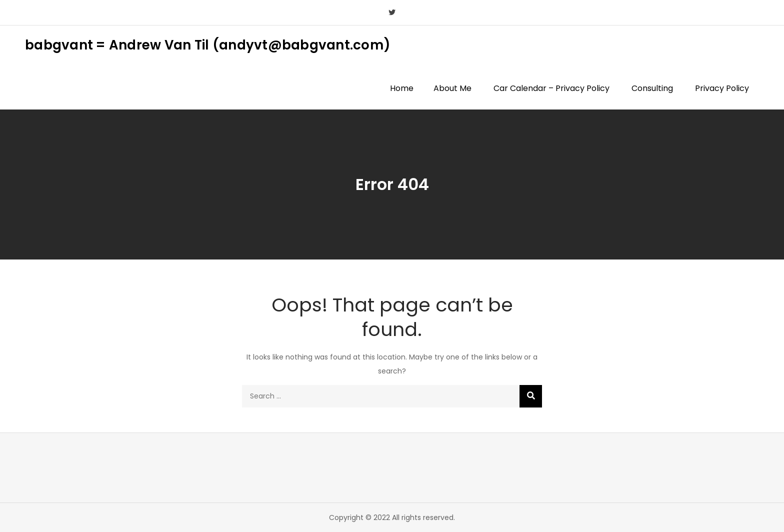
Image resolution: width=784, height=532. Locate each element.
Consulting (652, 88)
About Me (452, 88)
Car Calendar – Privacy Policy (551, 88)
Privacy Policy (722, 88)
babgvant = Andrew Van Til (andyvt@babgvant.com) (208, 45)
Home (402, 88)
